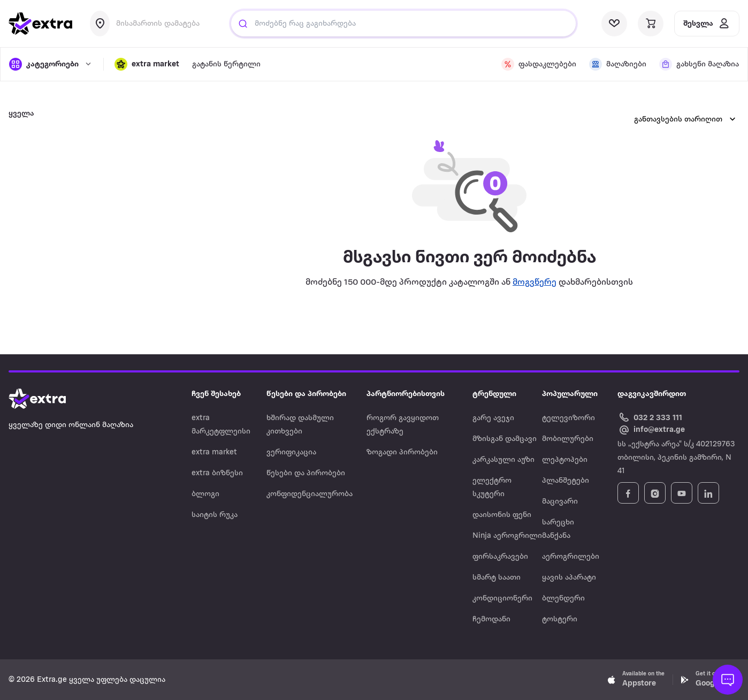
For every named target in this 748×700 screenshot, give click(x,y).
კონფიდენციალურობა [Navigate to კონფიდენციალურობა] (310, 494)
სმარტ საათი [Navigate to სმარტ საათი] (497, 578)
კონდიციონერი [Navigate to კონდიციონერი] (502, 599)
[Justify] (243, 24)
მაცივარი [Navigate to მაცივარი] (560, 502)
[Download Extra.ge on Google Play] (709, 680)
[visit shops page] (618, 64)
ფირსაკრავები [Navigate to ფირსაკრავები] (500, 557)
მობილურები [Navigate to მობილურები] (568, 439)
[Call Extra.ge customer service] (651, 417)
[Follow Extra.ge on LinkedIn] (708, 493)
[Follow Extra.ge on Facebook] (628, 493)
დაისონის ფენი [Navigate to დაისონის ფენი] (502, 515)
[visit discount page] (539, 64)
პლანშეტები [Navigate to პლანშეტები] (566, 481)
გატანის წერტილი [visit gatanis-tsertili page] (226, 64)
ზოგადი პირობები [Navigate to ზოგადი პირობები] (402, 452)
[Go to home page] (48, 399)
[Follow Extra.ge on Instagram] (655, 493)
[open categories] (51, 64)
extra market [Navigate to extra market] (214, 452)
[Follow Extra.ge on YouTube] (682, 493)
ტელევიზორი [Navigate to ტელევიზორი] (568, 418)
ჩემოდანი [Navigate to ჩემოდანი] (491, 619)
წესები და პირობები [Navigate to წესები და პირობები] (306, 473)
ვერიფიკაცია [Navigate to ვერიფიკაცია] (291, 452)
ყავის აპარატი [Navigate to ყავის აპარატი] (569, 578)
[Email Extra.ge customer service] (651, 430)
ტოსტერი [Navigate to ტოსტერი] (560, 619)
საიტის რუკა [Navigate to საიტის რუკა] (215, 515)
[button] (147, 64)
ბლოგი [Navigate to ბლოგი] (205, 494)
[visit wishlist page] (614, 24)
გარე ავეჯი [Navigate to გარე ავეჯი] (493, 418)
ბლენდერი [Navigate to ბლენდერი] (563, 599)
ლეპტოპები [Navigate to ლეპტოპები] (565, 460)
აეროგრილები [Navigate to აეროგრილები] (571, 557)
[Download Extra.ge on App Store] (636, 680)
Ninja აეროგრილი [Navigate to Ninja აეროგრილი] (507, 536)
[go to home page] (41, 24)
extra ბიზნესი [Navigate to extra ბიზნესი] (217, 473)
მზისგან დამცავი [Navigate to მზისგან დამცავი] (505, 439)
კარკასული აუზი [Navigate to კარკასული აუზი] (503, 460)
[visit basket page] (651, 24)
